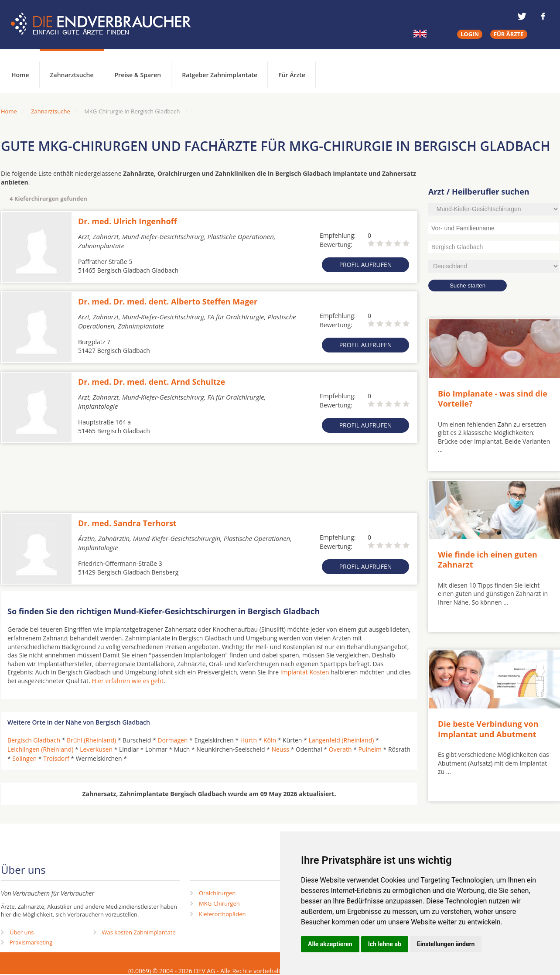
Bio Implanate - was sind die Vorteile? (493, 399)
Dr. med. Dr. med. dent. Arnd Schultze (152, 382)
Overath (340, 749)
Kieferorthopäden (222, 914)
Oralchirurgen (217, 893)
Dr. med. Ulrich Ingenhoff (128, 221)
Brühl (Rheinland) (91, 740)
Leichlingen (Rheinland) (40, 749)
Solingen (24, 758)
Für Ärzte (292, 75)
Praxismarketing (31, 942)
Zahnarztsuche (72, 75)
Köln (270, 740)
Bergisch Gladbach (34, 740)
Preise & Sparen (138, 75)
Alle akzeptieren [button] (330, 944)
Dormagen (172, 740)
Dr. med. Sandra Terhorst (127, 523)
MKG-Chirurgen (219, 903)
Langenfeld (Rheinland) (341, 740)
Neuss (280, 749)
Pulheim (370, 749)
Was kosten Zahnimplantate (139, 932)
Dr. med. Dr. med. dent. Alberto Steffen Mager (168, 301)
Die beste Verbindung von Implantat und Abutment (488, 729)
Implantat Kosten (305, 672)
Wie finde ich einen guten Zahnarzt (488, 559)
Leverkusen (96, 749)
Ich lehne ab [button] (385, 944)
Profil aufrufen (366, 265)
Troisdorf (56, 758)
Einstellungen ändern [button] (446, 944)
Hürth (249, 740)
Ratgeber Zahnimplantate (220, 75)
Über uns (22, 932)
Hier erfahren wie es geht (128, 681)
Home (9, 111)
